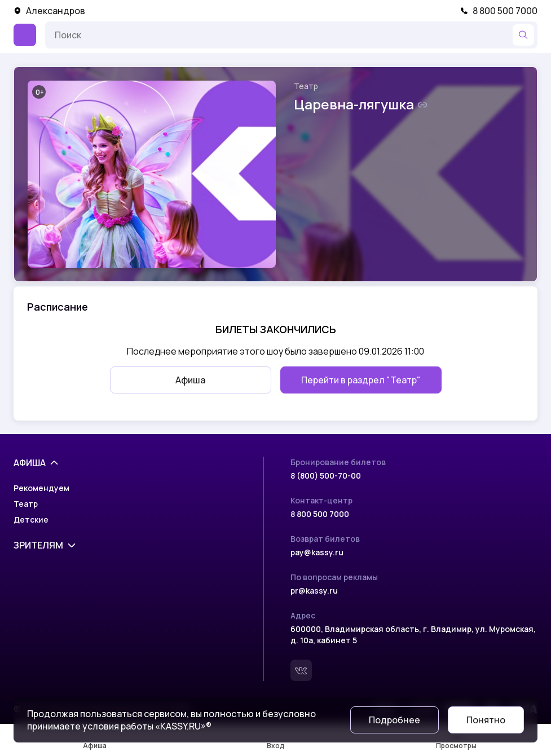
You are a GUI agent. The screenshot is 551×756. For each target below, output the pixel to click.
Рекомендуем (41, 488)
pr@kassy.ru (314, 591)
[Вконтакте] (301, 670)
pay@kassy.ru (317, 552)
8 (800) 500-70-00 (326, 476)
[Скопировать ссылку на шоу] (422, 105)
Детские (31, 520)
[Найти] (523, 35)
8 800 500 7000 (499, 11)
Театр (306, 86)
